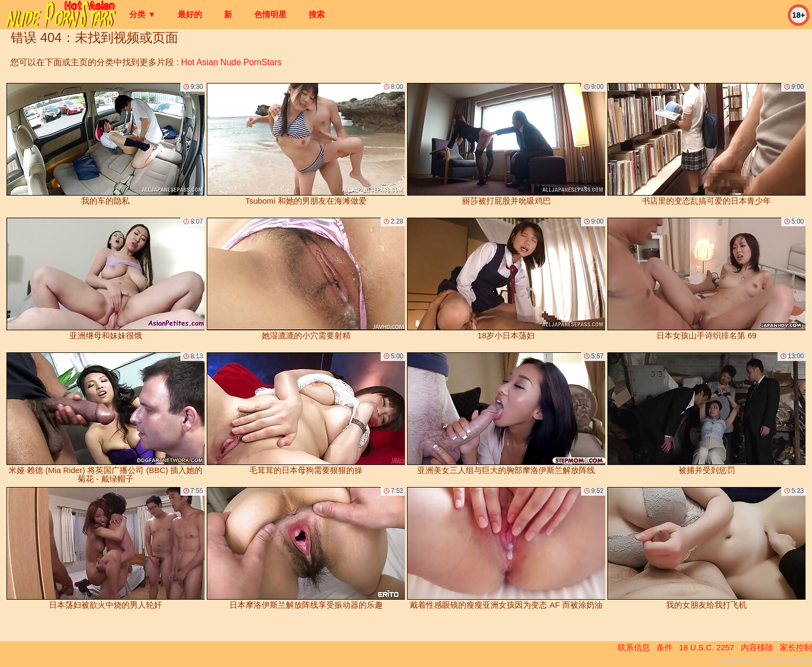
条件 (664, 647)
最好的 (190, 14)
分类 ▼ (142, 14)
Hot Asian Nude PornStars (231, 62)
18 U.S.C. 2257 (707, 647)
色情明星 (270, 14)
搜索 (317, 14)
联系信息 (634, 647)
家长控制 (796, 647)
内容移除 (757, 647)
